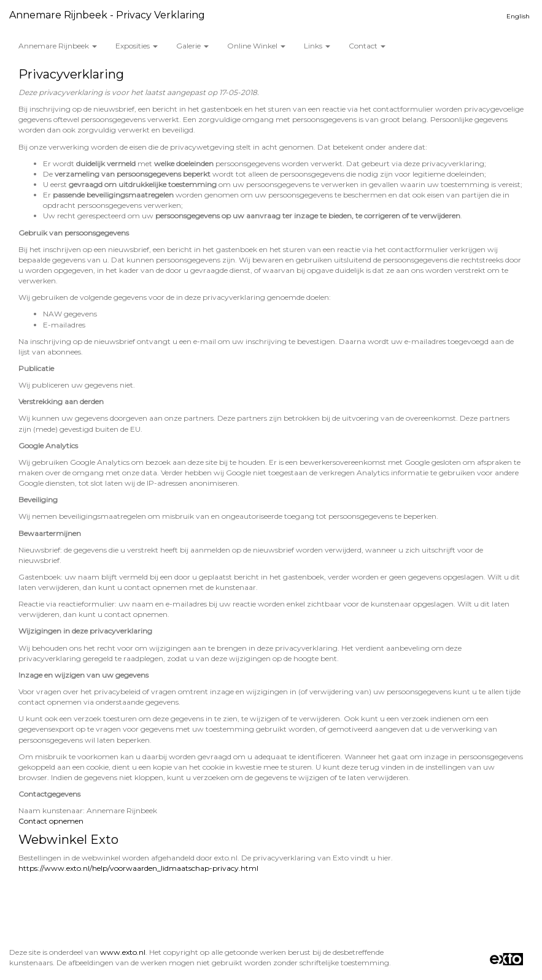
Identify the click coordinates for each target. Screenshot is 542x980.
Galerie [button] (192, 46)
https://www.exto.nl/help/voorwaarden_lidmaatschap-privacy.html (138, 868)
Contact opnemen (51, 821)
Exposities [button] (137, 46)
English (518, 16)
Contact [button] (367, 46)
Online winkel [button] (256, 46)
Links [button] (317, 46)
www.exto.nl (123, 952)
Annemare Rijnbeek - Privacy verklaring (107, 15)
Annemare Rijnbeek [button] (58, 46)
